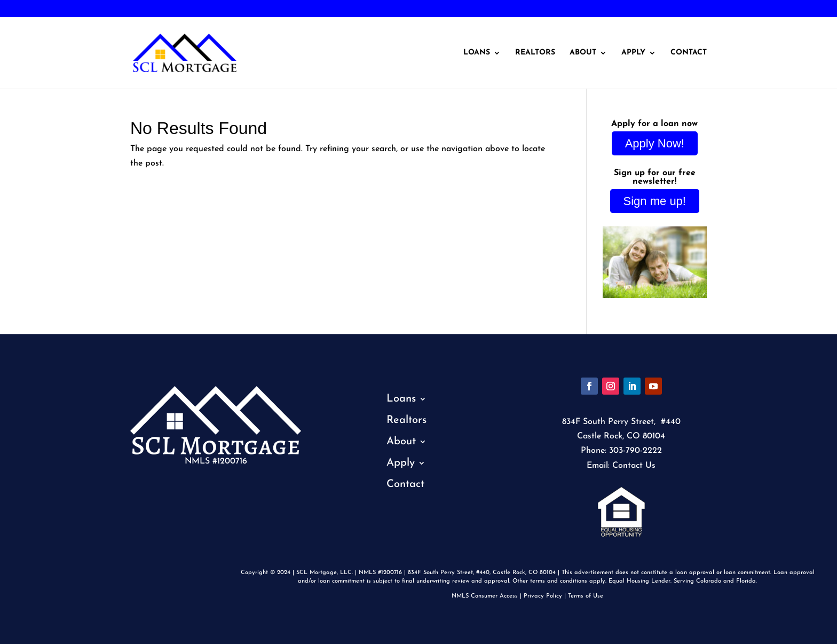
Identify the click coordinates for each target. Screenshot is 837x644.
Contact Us (634, 466)
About (583, 53)
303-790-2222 (44, 9)
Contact (689, 53)
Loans (477, 53)
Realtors (535, 53)
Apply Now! (655, 143)
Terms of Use (586, 596)
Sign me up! (655, 201)
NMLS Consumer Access (485, 596)
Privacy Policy (543, 596)
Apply (633, 53)
